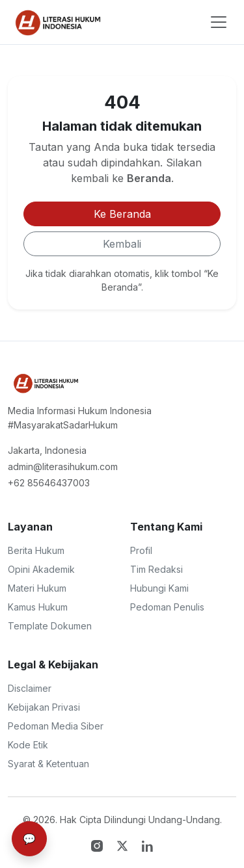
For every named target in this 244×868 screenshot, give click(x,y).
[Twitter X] (124, 845)
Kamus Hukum (38, 607)
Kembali (122, 244)
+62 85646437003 (49, 483)
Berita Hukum (36, 550)
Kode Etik (28, 745)
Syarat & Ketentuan (48, 764)
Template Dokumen (50, 626)
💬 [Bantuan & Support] (29, 839)
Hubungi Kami (159, 588)
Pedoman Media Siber (56, 726)
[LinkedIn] (148, 845)
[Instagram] (99, 845)
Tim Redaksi (156, 569)
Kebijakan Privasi (44, 707)
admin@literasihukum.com (63, 467)
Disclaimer (30, 688)
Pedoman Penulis (167, 607)
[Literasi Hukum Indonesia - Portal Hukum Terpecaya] (45, 383)
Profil (141, 550)
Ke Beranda (122, 214)
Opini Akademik (41, 569)
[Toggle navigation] (219, 22)
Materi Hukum (37, 588)
